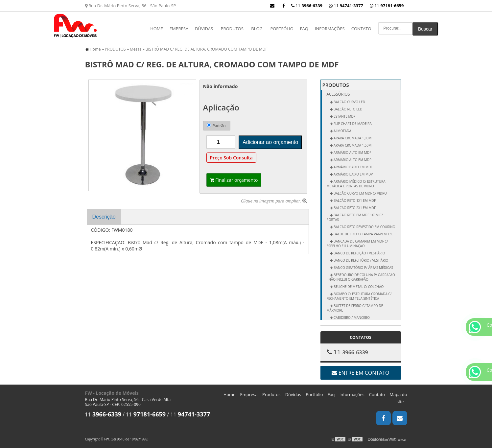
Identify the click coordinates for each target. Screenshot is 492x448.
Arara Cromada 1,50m (352, 145)
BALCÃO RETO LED (348, 109)
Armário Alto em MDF (352, 153)
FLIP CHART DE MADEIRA (352, 124)
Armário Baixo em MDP (353, 174)
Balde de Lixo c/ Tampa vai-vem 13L (363, 234)
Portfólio (282, 29)
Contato (361, 29)
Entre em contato (360, 373)
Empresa (179, 29)
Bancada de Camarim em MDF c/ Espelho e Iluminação (357, 244)
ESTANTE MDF (344, 116)
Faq (304, 29)
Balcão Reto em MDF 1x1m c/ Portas (355, 217)
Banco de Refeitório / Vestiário (361, 260)
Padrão (216, 126)
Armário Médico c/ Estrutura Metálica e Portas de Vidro (356, 184)
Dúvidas (204, 29)
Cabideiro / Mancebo (351, 318)
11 (387, 6)
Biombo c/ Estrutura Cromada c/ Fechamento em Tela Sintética (359, 296)
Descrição (104, 217)
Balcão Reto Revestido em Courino (364, 227)
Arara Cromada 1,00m (352, 138)
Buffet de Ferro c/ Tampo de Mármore (355, 308)
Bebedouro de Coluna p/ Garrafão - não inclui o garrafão (361, 277)
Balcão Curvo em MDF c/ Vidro (360, 193)
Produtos (271, 394)
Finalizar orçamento (234, 180)
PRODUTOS (232, 29)
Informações (330, 29)
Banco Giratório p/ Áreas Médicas (363, 268)
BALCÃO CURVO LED (349, 102)
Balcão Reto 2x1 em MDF (354, 208)
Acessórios (338, 94)
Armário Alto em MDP (352, 160)
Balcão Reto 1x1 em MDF (354, 200)
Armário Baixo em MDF (353, 167)
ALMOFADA (342, 131)
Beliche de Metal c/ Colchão (358, 287)
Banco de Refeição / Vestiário (359, 253)
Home (157, 29)
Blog (257, 29)
